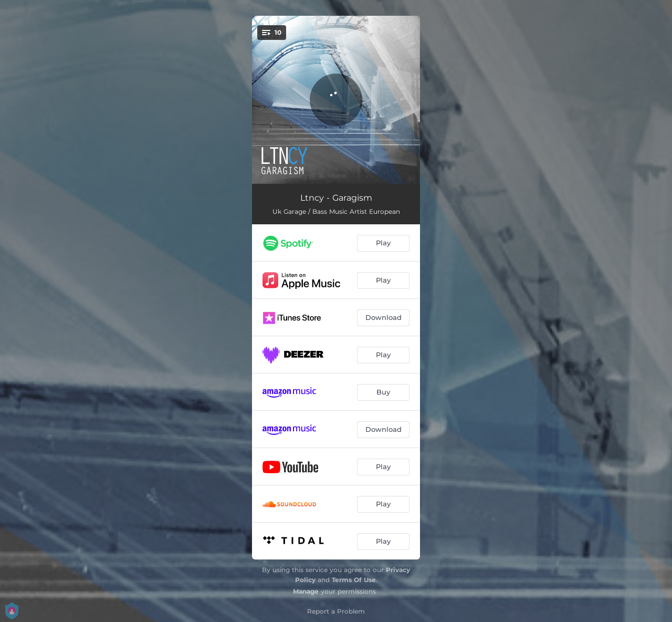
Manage (306, 591)
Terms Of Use (354, 580)
